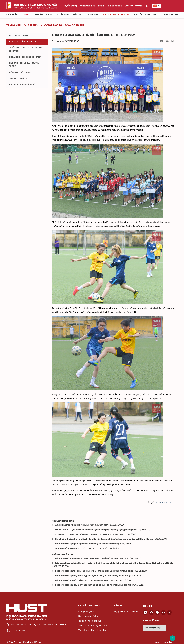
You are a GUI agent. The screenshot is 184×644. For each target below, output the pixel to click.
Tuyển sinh (63, 15)
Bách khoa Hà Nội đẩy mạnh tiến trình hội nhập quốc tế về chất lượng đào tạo (93, 585)
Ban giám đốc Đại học (89, 616)
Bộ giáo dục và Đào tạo (126, 611)
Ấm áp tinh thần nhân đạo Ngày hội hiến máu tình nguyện (83, 525)
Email (101, 6)
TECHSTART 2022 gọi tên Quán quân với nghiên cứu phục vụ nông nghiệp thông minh (96, 530)
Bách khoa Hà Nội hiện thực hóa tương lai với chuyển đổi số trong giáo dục (92, 558)
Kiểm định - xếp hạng (20, 72)
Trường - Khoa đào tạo (90, 621)
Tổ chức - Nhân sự (19, 79)
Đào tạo (78, 15)
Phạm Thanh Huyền (165, 502)
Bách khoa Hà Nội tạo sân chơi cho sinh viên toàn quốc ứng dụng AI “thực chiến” (95, 571)
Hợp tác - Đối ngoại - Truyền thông (24, 65)
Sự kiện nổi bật (43, 15)
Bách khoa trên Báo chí (22, 85)
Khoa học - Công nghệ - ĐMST (25, 57)
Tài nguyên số (87, 6)
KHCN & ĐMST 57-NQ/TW (116, 15)
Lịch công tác (114, 6)
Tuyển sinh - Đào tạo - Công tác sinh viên (26, 49)
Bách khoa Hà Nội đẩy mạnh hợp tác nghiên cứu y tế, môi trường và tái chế (92, 576)
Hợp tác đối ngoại (145, 15)
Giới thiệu (12, 15)
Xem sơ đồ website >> (166, 642)
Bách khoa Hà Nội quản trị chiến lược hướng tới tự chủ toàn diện (86, 544)
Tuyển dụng (70, 6)
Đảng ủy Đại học (87, 611)
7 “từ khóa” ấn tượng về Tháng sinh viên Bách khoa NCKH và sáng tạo (89, 534)
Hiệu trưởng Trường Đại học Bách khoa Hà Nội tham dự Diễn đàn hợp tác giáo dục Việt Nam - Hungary (105, 539)
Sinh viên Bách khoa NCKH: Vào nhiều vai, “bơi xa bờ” (82, 549)
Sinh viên (93, 15)
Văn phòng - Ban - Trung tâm (93, 630)
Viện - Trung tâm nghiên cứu (93, 625)
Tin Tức (26, 15)
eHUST (139, 6)
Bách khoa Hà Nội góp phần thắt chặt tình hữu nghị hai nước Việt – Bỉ (89, 580)
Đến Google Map (155, 628)
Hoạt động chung (19, 36)
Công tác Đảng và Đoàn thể (25, 42)
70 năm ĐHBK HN (169, 15)
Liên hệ (129, 6)
